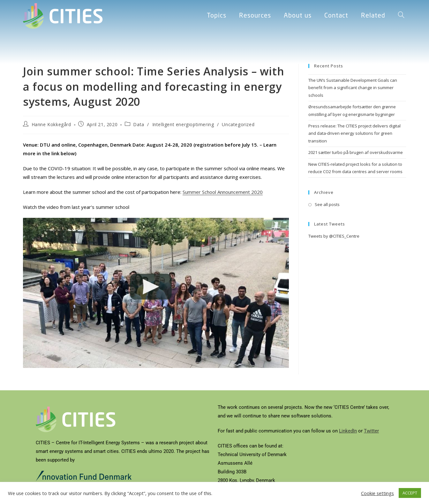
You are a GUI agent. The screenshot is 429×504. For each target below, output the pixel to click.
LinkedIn (348, 431)
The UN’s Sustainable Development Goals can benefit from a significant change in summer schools (353, 88)
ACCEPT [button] (410, 493)
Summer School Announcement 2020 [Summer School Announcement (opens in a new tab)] (223, 192)
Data (139, 124)
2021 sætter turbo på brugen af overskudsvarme (356, 152)
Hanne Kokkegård (51, 124)
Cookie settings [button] (377, 493)
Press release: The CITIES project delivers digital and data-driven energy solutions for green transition (354, 133)
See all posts (327, 204)
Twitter (371, 431)
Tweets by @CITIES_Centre (334, 236)
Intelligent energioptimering (183, 124)
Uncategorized (238, 124)
